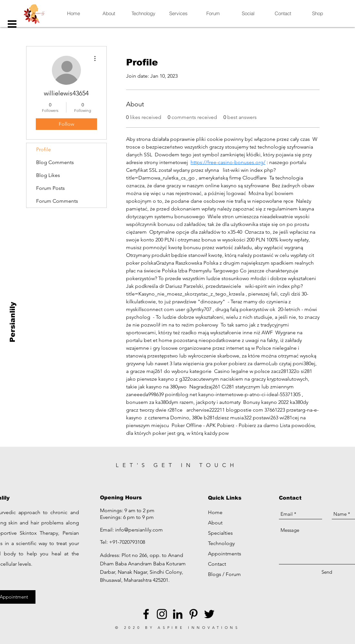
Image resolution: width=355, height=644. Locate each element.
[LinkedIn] (178, 614)
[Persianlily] (13, 322)
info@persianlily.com (139, 530)
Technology (221, 543)
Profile (44, 149)
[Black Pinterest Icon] (193, 614)
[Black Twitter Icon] (209, 614)
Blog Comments (55, 162)
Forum (233, 574)
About (215, 523)
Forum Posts (50, 188)
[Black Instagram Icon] (162, 614)
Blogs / (217, 574)
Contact (217, 564)
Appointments (225, 554)
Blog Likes (48, 175)
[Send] (327, 572)
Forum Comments (57, 201)
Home (215, 512)
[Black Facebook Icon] (146, 614)
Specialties (220, 533)
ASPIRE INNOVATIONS (199, 628)
